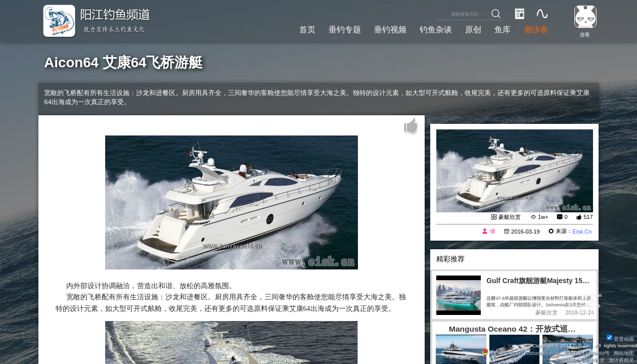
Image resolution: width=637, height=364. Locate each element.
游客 (585, 35)
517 (588, 217)
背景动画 (620, 339)
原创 (473, 30)
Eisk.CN (582, 346)
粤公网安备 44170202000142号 (521, 353)
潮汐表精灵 (621, 360)
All (598, 346)
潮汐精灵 (595, 360)
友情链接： (568, 360)
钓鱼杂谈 (436, 30)
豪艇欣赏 (510, 217)
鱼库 (503, 30)
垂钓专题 (345, 30)
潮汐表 (536, 30)
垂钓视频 (390, 30)
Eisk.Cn (582, 232)
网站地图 (624, 353)
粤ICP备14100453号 (587, 353)
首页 (307, 30)
